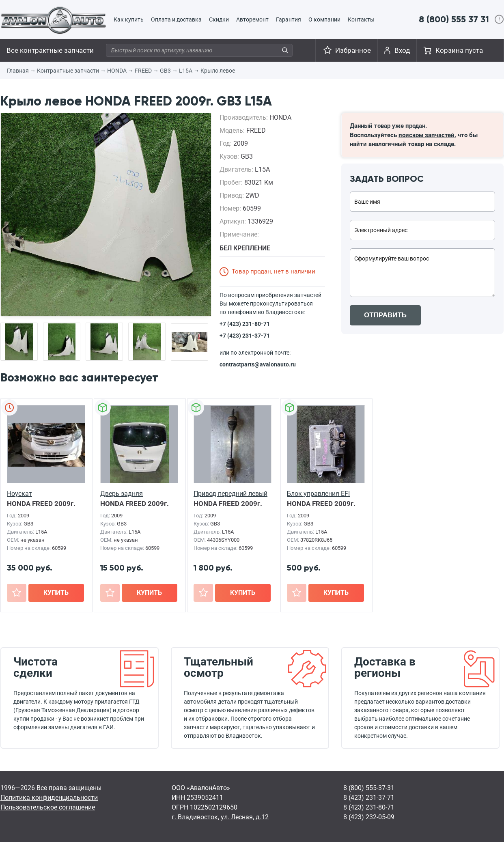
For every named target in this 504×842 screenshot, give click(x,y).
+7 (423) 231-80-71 (245, 324)
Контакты (361, 19)
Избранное (353, 50)
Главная (18, 71)
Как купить (129, 19)
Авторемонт (252, 19)
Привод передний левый (230, 494)
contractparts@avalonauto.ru (258, 364)
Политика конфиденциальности (49, 798)
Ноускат (19, 494)
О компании (324, 19)
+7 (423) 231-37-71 (245, 336)
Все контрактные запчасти (50, 50)
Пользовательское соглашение (48, 807)
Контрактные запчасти (68, 71)
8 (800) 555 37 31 (454, 19)
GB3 (165, 71)
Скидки (219, 19)
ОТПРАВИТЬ (385, 315)
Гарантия (289, 19)
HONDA (117, 71)
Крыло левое (218, 71)
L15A (186, 71)
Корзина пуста (459, 50)
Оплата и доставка (176, 19)
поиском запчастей (426, 135)
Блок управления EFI (318, 494)
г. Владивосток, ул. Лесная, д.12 (220, 817)
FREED (143, 71)
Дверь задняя (122, 494)
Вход (402, 50)
